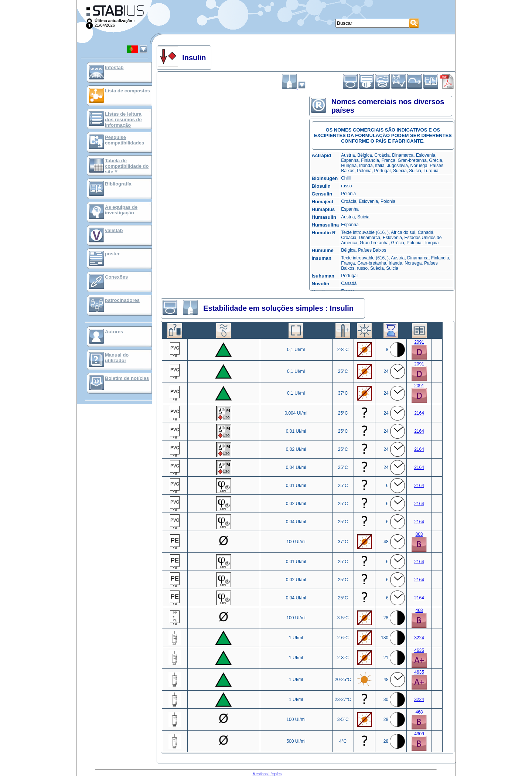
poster (112, 254)
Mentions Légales (267, 774)
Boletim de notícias (127, 378)
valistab (114, 230)
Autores (114, 332)
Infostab (114, 67)
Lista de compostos (127, 91)
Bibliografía (118, 184)
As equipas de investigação (121, 210)
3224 (419, 638)
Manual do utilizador (117, 358)
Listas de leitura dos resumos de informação (123, 120)
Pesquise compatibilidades (125, 140)
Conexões (116, 277)
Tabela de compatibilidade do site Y (127, 166)
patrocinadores (122, 300)
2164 (419, 413)
